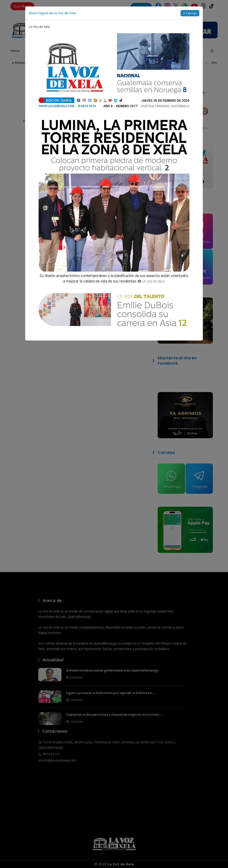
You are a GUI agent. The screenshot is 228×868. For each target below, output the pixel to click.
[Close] (190, 13)
